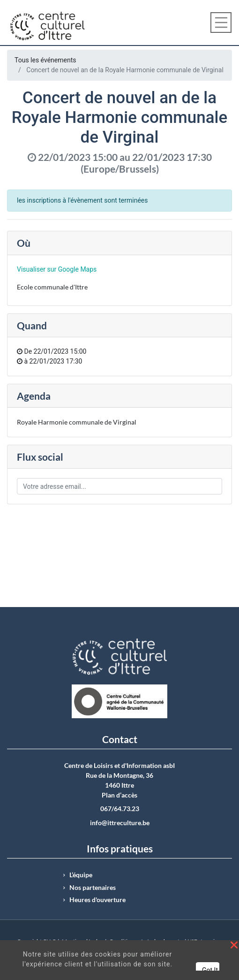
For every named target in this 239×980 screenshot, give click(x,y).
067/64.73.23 (120, 809)
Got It (210, 970)
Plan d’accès (119, 795)
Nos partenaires (93, 888)
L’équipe (81, 875)
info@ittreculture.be (120, 823)
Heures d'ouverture (97, 900)
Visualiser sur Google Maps (57, 269)
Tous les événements (45, 60)
